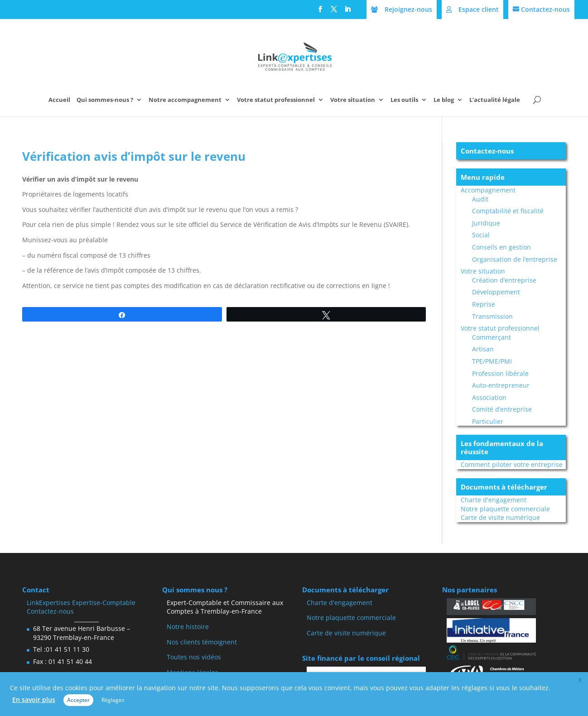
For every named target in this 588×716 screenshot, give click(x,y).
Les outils (404, 100)
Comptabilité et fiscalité (508, 211)
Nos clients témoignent (202, 642)
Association (489, 397)
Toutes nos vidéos (194, 657)
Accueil (59, 100)
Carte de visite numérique (500, 517)
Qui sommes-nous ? (105, 100)
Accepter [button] (78, 700)
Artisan (483, 349)
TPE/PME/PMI (492, 361)
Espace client (479, 9)
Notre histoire (188, 627)
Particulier (488, 421)
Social (481, 235)
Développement (496, 292)
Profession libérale (500, 373)
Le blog (444, 100)
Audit (480, 199)
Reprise (484, 304)
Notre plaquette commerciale (505, 509)
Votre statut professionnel (276, 100)
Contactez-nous (545, 9)
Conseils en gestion (501, 247)
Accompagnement (488, 190)
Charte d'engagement (494, 500)
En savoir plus (34, 699)
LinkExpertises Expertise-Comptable (81, 603)
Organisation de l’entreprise (515, 259)
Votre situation (353, 100)
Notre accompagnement (185, 100)
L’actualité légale (495, 100)
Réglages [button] (113, 700)
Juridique (486, 223)
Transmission (492, 316)
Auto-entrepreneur (501, 385)
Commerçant (492, 337)
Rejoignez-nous (408, 9)
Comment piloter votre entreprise (512, 464)
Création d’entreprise (504, 280)
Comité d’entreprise (502, 409)
